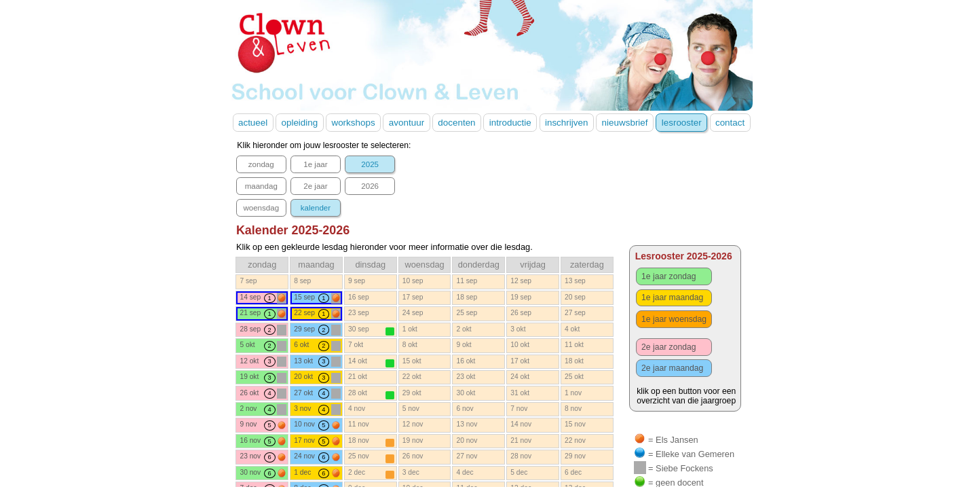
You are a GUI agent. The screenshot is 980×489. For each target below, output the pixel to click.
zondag (261, 164)
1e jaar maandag (672, 297)
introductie (510, 123)
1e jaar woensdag (674, 319)
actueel (253, 123)
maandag (261, 186)
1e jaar (315, 164)
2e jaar (315, 186)
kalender (316, 208)
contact (730, 123)
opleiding (299, 123)
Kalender (293, 230)
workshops (353, 123)
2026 (370, 186)
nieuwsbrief (625, 123)
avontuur (407, 123)
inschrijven (566, 123)
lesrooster (682, 123)
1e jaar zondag (668, 276)
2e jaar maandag (672, 368)
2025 (370, 164)
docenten (456, 123)
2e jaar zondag (668, 347)
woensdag (261, 208)
